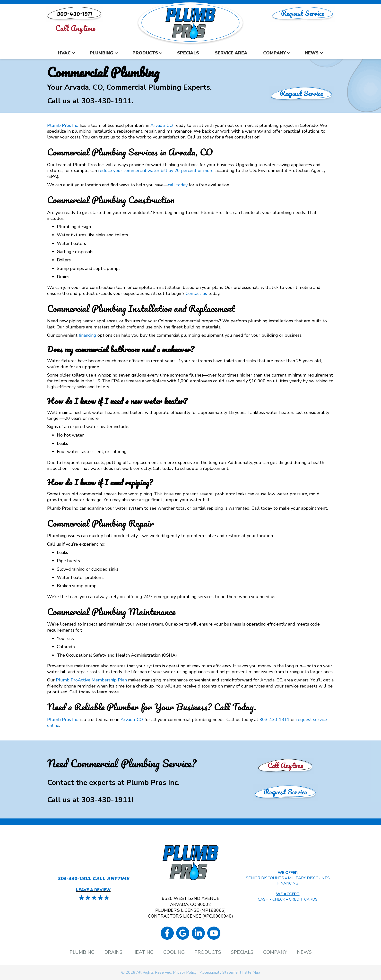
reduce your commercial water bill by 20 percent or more (156, 171)
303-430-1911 (106, 101)
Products (145, 53)
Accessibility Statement (221, 972)
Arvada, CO (161, 125)
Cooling (174, 952)
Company (274, 53)
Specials (188, 53)
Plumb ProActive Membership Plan (91, 680)
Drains (113, 952)
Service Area (231, 53)
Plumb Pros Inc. (63, 125)
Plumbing (101, 53)
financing (87, 335)
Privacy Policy (185, 972)
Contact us (196, 293)
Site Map (252, 972)
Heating (143, 952)
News (312, 53)
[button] (73, 53)
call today (178, 185)
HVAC (64, 53)
